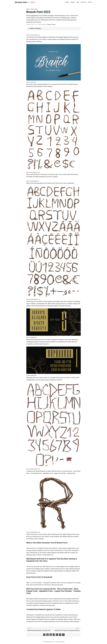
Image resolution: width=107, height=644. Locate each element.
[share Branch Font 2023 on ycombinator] (63, 635)
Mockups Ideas (21, 2)
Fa (35, 2)
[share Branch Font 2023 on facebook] (54, 635)
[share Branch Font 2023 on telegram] (60, 635)
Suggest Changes (51, 24)
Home (28, 9)
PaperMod (62, 642)
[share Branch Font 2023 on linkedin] (47, 635)
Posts (32, 9)
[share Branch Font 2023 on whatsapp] (57, 635)
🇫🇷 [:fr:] (32, 2)
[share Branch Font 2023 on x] (44, 635)
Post (36, 9)
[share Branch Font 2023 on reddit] (51, 635)
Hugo (58, 642)
